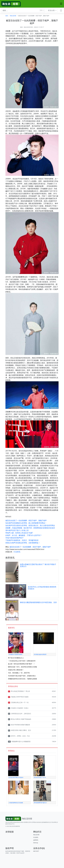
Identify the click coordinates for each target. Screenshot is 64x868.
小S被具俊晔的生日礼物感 (16, 803)
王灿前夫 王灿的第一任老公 (18, 708)
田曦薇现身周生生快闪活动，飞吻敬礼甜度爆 (22, 679)
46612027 (36, 851)
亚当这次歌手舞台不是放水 (16, 777)
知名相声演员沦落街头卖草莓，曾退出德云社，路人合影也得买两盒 (30, 525)
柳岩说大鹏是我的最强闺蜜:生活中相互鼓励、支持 (38, 602)
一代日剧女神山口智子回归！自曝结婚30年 (22, 661)
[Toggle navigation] (61, 4)
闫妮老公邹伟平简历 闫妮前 (18, 697)
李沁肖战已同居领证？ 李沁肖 (19, 691)
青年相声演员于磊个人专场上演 (17, 530)
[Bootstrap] (19, 819)
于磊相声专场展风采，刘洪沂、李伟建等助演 (22, 540)
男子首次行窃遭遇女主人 (16, 658)
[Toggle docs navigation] (61, 10)
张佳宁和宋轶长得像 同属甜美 (19, 725)
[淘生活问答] (11, 4)
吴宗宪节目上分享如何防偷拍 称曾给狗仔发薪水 (42, 588)
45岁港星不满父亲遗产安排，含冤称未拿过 (22, 676)
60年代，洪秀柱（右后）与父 (19, 736)
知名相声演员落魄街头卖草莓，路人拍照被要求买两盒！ (26, 523)
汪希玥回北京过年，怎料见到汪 (20, 714)
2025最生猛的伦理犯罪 (40, 654)
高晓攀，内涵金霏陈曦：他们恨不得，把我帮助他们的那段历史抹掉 (30, 528)
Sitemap (36, 843)
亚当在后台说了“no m (40, 777)
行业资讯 (17, 552)
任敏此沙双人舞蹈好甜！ (16, 670)
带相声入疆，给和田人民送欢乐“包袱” (19, 533)
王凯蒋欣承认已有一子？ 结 (18, 702)
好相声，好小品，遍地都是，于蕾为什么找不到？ (24, 535)
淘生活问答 (13, 16)
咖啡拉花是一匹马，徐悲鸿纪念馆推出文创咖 (22, 667)
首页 (7, 16)
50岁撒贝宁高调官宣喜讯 (15, 654)
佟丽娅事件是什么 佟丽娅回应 (19, 742)
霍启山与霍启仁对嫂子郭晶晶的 (20, 719)
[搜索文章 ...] (23, 10)
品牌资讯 (36, 840)
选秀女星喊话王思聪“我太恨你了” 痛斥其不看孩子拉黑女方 (38, 565)
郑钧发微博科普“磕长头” (40, 803)
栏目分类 (52, 10)
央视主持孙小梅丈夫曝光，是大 (20, 730)
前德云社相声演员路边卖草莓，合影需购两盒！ (23, 543)
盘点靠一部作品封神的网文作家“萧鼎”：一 (22, 664)
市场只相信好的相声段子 (15, 538)
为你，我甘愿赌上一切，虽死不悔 (19, 673)
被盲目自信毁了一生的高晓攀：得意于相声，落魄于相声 (26, 520)
